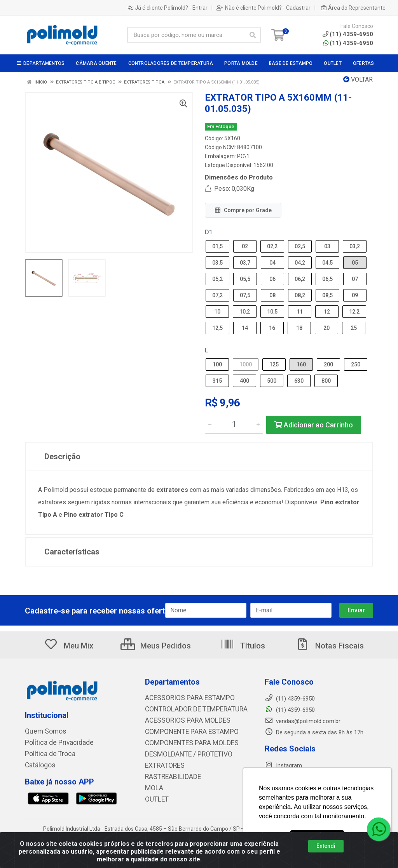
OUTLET (155, 796)
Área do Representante (353, 8)
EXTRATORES (162, 763)
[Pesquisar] (253, 35)
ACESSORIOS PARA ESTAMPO (184, 698)
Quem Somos (43, 731)
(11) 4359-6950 (348, 43)
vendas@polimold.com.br (303, 721)
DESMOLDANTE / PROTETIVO (183, 752)
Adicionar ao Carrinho (314, 425)
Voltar (358, 79)
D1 (209, 232)
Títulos (243, 646)
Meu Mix (69, 646)
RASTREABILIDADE (169, 774)
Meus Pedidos (156, 646)
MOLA (153, 785)
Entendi (326, 846)
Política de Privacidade (53, 742)
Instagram (283, 765)
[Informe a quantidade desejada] (234, 425)
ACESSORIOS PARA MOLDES (182, 720)
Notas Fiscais (330, 646)
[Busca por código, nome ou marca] (186, 35)
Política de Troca (46, 753)
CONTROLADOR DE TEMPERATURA (190, 709)
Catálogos (38, 764)
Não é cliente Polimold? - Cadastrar (264, 8)
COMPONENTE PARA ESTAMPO (185, 730)
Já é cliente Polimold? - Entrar (168, 8)
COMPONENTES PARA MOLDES (185, 741)
